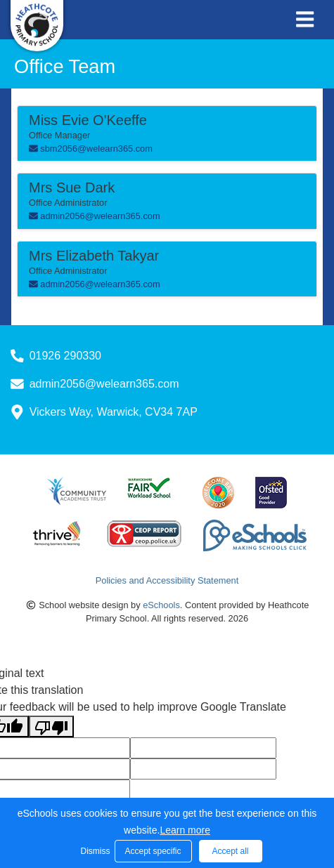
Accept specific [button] (153, 851)
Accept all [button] (230, 851)
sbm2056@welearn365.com (91, 149)
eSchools (161, 605)
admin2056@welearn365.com (95, 216)
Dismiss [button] (94, 851)
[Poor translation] (51, 726)
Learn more (185, 830)
